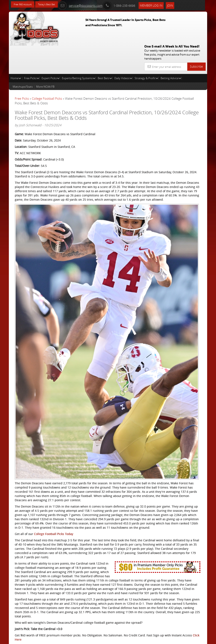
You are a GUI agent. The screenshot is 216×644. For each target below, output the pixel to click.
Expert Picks (51, 48)
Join (184, 5)
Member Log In (165, 5)
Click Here (86, 597)
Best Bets (105, 48)
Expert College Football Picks (64, 609)
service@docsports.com (94, 5)
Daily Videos (123, 48)
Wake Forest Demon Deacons (35, 624)
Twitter (48, 620)
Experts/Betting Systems (79, 48)
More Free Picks (188, 79)
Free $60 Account (25, 5)
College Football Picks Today (54, 449)
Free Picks (32, 48)
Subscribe (196, 36)
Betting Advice (171, 48)
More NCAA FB (45, 56)
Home (16, 48)
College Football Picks (47, 68)
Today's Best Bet (55, 5)
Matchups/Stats (23, 56)
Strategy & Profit (146, 48)
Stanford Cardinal (27, 620)
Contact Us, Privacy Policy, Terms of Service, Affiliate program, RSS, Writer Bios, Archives (133, 639)
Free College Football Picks (63, 603)
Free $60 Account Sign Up (174, 157)
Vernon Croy (179, 117)
